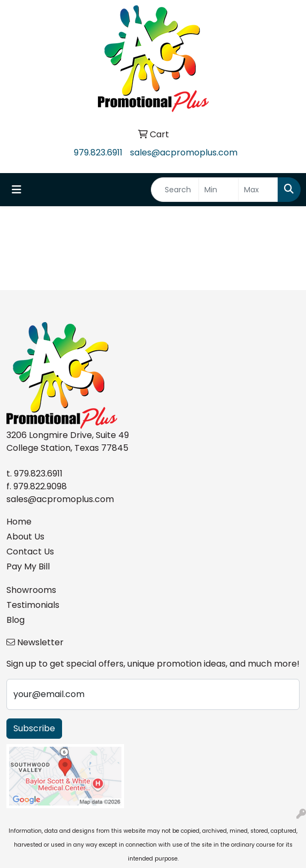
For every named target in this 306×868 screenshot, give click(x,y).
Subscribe (34, 728)
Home (19, 522)
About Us (25, 537)
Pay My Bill (28, 566)
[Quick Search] (175, 190)
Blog (16, 620)
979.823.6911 (98, 153)
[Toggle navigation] (17, 190)
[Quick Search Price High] (258, 190)
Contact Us (30, 552)
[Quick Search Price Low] (219, 190)
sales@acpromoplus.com (184, 153)
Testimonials (33, 605)
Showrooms (31, 590)
